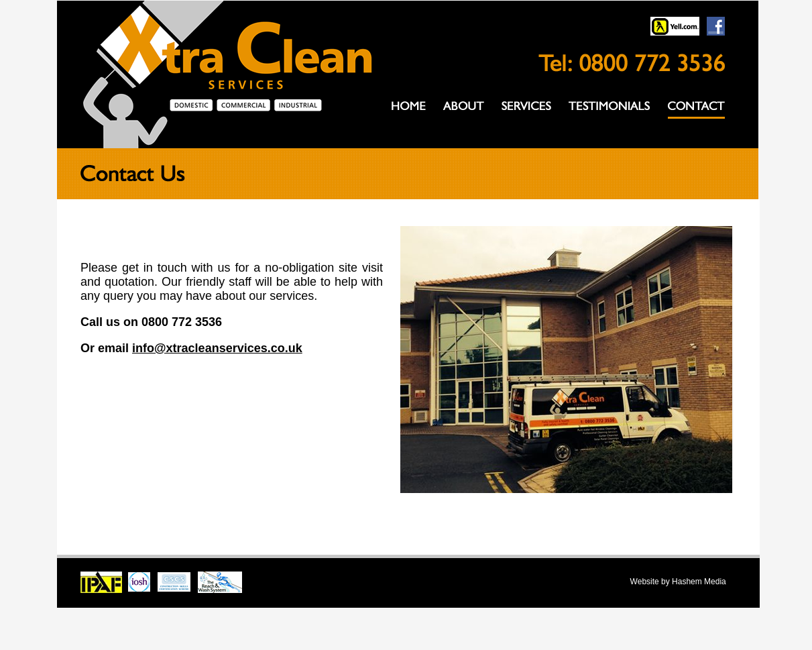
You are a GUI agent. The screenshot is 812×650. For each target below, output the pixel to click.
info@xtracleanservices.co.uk (217, 348)
